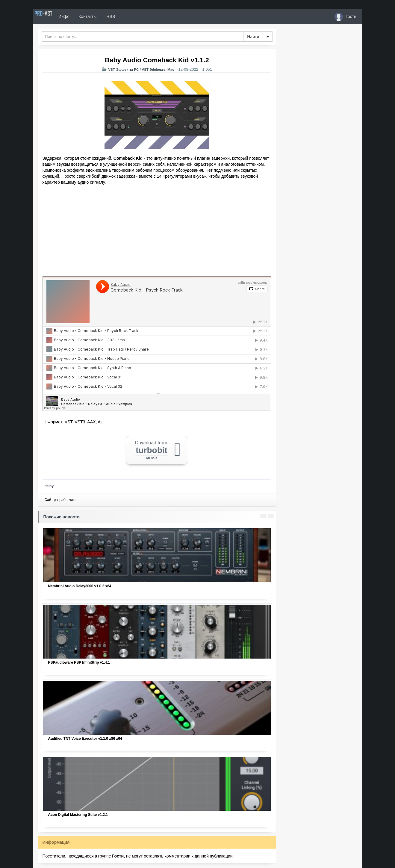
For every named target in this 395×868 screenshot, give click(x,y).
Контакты (102, 16)
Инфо (79, 16)
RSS (125, 16)
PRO (51, 16)
